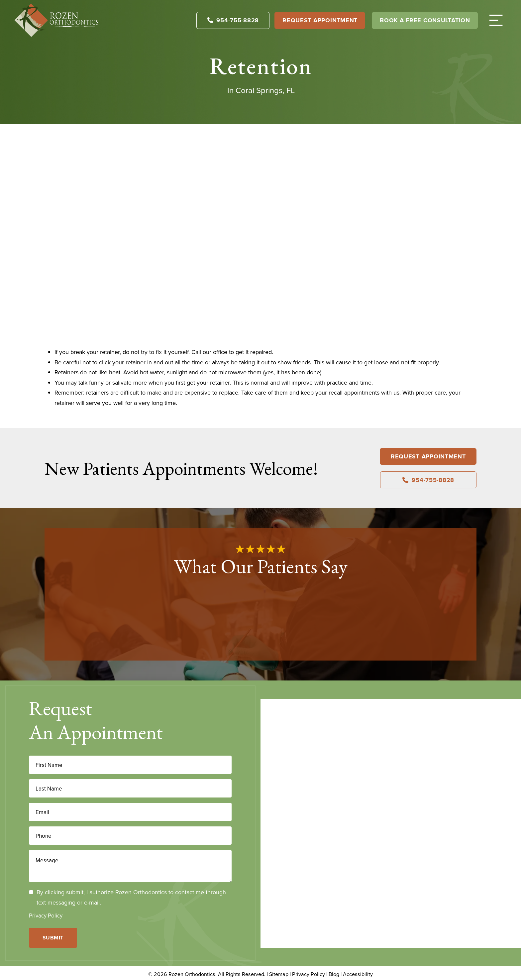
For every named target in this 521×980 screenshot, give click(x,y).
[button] (496, 20)
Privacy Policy (46, 916)
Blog (334, 972)
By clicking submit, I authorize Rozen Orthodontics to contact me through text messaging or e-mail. (131, 897)
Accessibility (358, 972)
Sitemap (279, 972)
